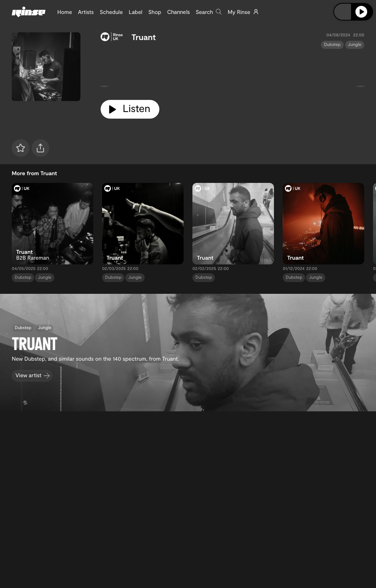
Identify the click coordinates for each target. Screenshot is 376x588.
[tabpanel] (232, 71)
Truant (144, 37)
